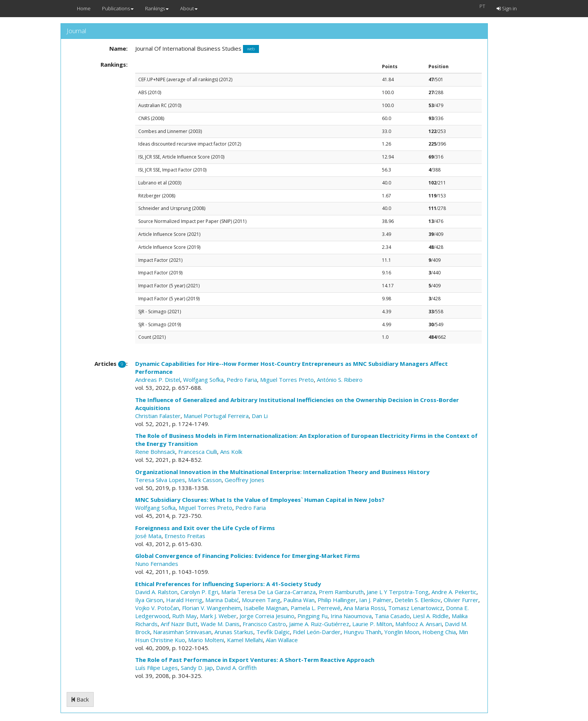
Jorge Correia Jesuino (267, 616)
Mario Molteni (206, 640)
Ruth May (185, 616)
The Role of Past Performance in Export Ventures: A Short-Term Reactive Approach (255, 660)
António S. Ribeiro (340, 380)
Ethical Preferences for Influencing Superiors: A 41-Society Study (228, 584)
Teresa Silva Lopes (160, 480)
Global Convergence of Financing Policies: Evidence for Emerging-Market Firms (248, 556)
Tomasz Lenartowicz (415, 608)
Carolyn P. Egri (199, 592)
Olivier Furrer (461, 600)
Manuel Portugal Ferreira (216, 416)
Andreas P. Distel (158, 380)
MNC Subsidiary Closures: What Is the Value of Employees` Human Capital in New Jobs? (260, 500)
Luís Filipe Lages (157, 668)
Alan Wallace (282, 640)
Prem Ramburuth (341, 592)
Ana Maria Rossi (364, 608)
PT (482, 6)
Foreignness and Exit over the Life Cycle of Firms (205, 528)
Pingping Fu (312, 616)
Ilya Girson (149, 600)
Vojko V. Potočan (157, 608)
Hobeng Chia (439, 632)
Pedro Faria (242, 380)
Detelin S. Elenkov (418, 600)
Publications (118, 8)
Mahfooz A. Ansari (419, 624)
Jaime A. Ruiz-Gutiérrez (319, 624)
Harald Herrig (184, 600)
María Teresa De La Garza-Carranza (268, 592)
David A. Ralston (156, 592)
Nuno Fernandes (157, 564)
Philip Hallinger (337, 600)
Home (84, 8)
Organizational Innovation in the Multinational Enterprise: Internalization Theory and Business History (282, 472)
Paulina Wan (299, 600)
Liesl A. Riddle (431, 616)
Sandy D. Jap (197, 668)
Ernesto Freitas (185, 536)
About (189, 8)
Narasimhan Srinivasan (182, 632)
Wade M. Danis (220, 624)
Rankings (157, 8)
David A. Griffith (236, 668)
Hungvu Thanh (362, 632)
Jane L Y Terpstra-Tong (398, 592)
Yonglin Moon (402, 632)
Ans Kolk (231, 452)
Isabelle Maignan (266, 608)
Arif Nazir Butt (179, 624)
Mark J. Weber (218, 616)
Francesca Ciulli (198, 452)
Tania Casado (392, 616)
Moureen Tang (261, 600)
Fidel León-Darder (317, 632)
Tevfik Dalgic (273, 632)
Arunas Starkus (234, 632)
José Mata (148, 536)
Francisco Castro (264, 624)
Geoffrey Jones (244, 480)
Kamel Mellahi (245, 640)
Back (80, 699)
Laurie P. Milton (372, 624)
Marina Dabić (222, 600)
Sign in (507, 8)
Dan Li (260, 416)
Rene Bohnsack (155, 452)
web (251, 49)
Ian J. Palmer (375, 600)
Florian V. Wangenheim (211, 608)
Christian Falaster (158, 416)
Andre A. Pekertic (454, 592)
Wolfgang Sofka (203, 380)
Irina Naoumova (351, 616)
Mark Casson (205, 480)
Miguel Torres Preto (287, 380)
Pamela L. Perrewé (316, 608)
